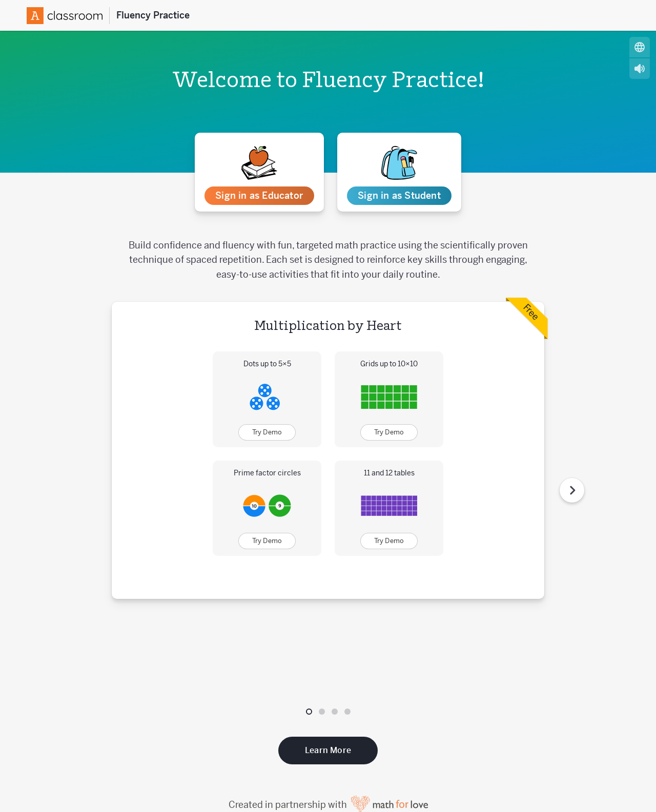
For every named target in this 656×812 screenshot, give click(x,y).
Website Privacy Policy (544, 789)
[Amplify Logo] (68, 16)
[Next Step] (572, 446)
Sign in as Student (399, 195)
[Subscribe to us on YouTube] (576, 760)
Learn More (328, 663)
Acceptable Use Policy (359, 789)
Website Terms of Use (451, 789)
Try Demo (267, 432)
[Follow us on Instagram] (558, 760)
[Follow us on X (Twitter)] (523, 760)
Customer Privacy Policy (262, 789)
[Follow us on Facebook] (541, 760)
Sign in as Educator (259, 195)
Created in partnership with (328, 717)
